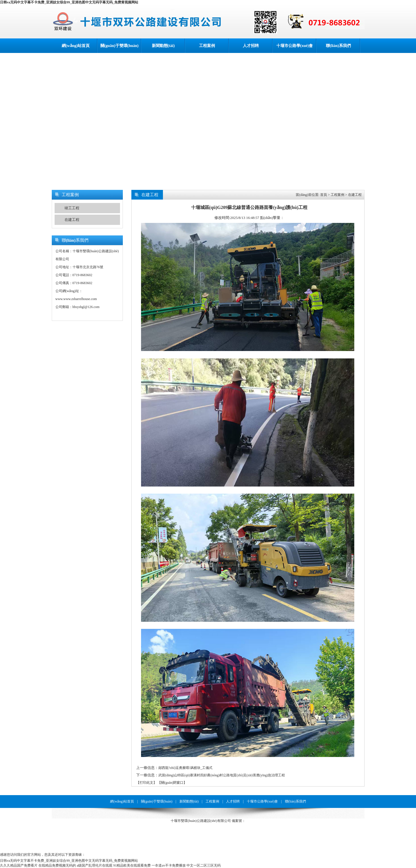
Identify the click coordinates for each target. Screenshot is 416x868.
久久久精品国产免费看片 (19, 865)
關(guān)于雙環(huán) (120, 46)
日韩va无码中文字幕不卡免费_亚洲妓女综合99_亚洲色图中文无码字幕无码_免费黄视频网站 (69, 2)
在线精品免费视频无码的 (57, 865)
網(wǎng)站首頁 (76, 46)
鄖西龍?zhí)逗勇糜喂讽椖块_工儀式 (185, 768)
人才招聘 (251, 46)
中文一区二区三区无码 (204, 865)
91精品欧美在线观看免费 (132, 865)
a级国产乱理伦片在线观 (95, 865)
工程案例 (207, 46)
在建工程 (72, 220)
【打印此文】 (146, 783)
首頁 (324, 195)
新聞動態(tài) (163, 46)
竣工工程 (72, 208)
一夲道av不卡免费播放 (168, 865)
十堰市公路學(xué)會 (295, 46)
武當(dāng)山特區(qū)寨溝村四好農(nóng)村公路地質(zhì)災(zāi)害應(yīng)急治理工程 (222, 775)
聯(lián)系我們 (338, 46)
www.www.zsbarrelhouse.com (76, 299)
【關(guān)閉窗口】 (172, 783)
